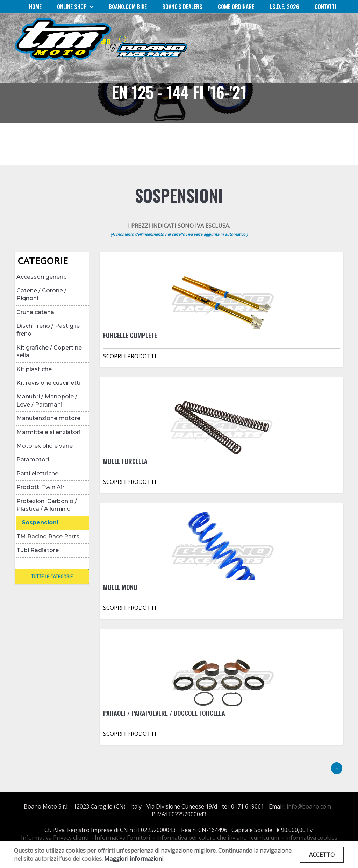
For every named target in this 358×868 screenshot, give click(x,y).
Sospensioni (40, 523)
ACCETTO (322, 855)
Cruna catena (35, 312)
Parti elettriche (37, 474)
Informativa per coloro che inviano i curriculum (218, 838)
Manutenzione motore (48, 418)
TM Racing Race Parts (48, 537)
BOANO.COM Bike (128, 7)
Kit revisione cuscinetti (48, 383)
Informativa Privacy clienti (55, 838)
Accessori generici (42, 277)
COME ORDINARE (236, 7)
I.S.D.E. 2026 (284, 7)
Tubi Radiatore (38, 550)
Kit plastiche (34, 369)
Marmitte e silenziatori (48, 432)
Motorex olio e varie (45, 446)
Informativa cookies (311, 838)
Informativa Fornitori (122, 838)
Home (35, 7)
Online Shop (75, 7)
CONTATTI (325, 7)
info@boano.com (309, 806)
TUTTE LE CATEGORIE (52, 577)
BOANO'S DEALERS (182, 7)
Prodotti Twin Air (40, 487)
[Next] (337, 768)
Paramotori (33, 460)
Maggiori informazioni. (134, 859)
